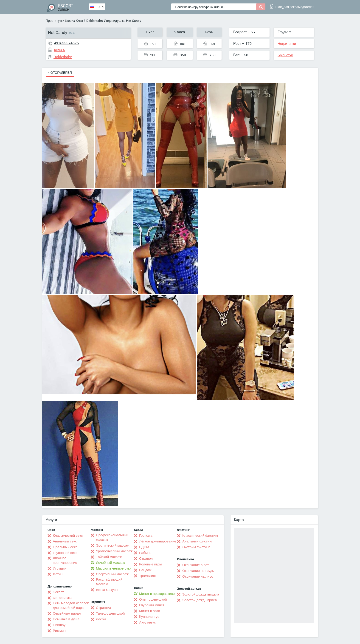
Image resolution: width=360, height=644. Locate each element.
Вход (292, 6)
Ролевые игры (150, 564)
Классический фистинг (200, 536)
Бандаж (145, 570)
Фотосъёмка (63, 598)
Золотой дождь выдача (201, 594)
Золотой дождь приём (200, 600)
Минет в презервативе (157, 594)
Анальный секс (65, 541)
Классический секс (68, 536)
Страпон (146, 559)
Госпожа (146, 536)
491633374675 (66, 43)
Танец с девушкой (110, 613)
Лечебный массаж (110, 563)
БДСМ (144, 547)
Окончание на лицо (198, 576)
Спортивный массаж (112, 574)
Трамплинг (148, 576)
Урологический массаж (114, 551)
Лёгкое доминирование (158, 541)
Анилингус (147, 622)
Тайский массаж (109, 557)
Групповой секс (65, 553)
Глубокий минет (152, 605)
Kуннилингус (149, 617)
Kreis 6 (81, 21)
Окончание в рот (195, 565)
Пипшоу (59, 625)
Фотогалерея (60, 73)
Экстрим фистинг (196, 547)
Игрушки (60, 568)
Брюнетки (285, 55)
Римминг (60, 631)
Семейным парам (67, 613)
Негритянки (287, 44)
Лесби (101, 619)
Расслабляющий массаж (109, 582)
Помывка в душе (66, 619)
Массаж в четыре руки (114, 568)
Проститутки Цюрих (60, 21)
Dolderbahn (95, 21)
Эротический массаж (113, 545)
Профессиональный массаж (112, 537)
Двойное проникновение (65, 560)
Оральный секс (65, 547)
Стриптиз (103, 608)
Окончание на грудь (198, 571)
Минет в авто (150, 611)
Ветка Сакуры (107, 590)
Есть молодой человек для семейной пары (71, 605)
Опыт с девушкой (153, 599)
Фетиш (58, 574)
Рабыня (145, 553)
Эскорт (58, 592)
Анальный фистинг (197, 541)
